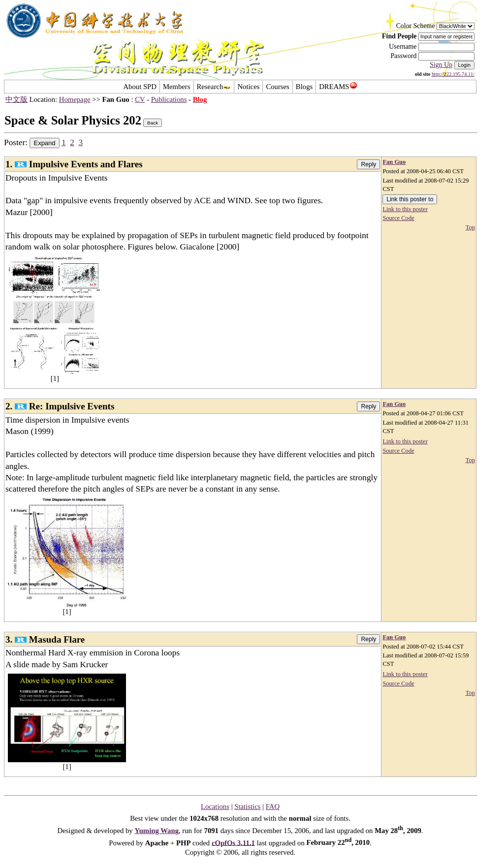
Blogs (304, 87)
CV (140, 99)
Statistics (247, 806)
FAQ (273, 806)
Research (214, 87)
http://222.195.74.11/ (453, 74)
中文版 (16, 99)
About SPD (140, 87)
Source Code (398, 218)
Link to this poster (405, 209)
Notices (248, 87)
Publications (169, 99)
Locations (215, 806)
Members (177, 87)
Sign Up (441, 65)
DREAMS (338, 87)
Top (470, 227)
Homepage (75, 99)
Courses (277, 87)
